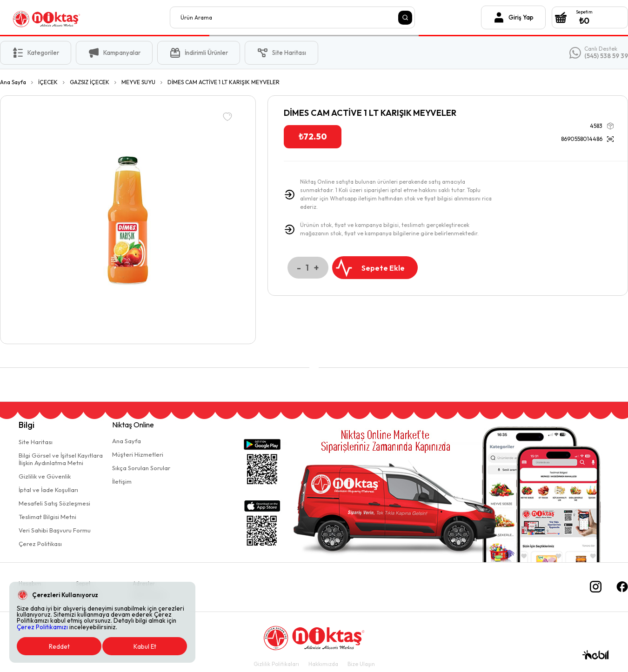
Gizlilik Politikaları (276, 664)
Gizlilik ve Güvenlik (45, 476)
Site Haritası (36, 442)
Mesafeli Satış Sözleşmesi (54, 503)
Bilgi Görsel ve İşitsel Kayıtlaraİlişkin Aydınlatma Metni (61, 459)
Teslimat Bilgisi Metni (47, 517)
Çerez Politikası (40, 544)
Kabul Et (145, 646)
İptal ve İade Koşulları (48, 490)
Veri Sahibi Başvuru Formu (55, 530)
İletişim (122, 481)
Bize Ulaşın (361, 664)
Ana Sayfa (127, 441)
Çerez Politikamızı (42, 627)
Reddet (59, 646)
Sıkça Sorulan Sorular (141, 468)
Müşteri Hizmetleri (138, 454)
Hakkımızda (323, 664)
